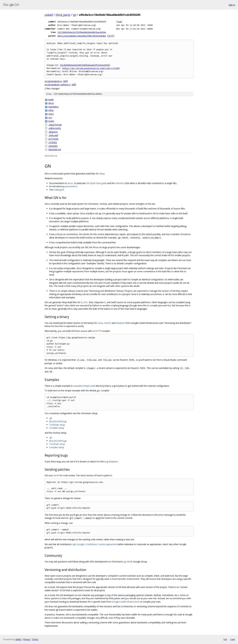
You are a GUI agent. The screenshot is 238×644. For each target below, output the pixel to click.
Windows (120, 323)
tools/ (51, 121)
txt (225, 639)
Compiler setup (57, 428)
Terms (35, 639)
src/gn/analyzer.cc (53, 81)
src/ (50, 118)
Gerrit (56, 475)
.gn (51, 418)
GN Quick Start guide (96, 183)
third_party (63, 15)
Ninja (102, 174)
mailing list (59, 190)
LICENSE (53, 142)
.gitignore (53, 132)
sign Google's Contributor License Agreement (95, 544)
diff (111, 36)
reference (120, 183)
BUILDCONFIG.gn (58, 421)
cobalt (49, 15)
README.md (55, 150)
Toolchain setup (57, 425)
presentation (71, 186)
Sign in (232, 5)
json (233, 639)
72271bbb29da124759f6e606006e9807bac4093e (82, 32)
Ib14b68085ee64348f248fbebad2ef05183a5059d (85, 65)
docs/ (51, 103)
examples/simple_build (84, 386)
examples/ (54, 107)
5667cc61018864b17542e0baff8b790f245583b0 (82, 36)
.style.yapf (53, 135)
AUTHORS (53, 139)
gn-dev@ (128, 562)
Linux (100, 323)
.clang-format (55, 125)
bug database (111, 461)
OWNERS (53, 146)
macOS (108, 323)
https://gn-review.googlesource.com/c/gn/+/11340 (91, 68)
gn (75, 15)
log (119, 22)
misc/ (51, 114)
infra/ (51, 110)
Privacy (27, 639)
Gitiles (18, 639)
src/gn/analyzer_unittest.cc (58, 85)
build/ (51, 100)
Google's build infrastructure (126, 602)
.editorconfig (55, 128)
